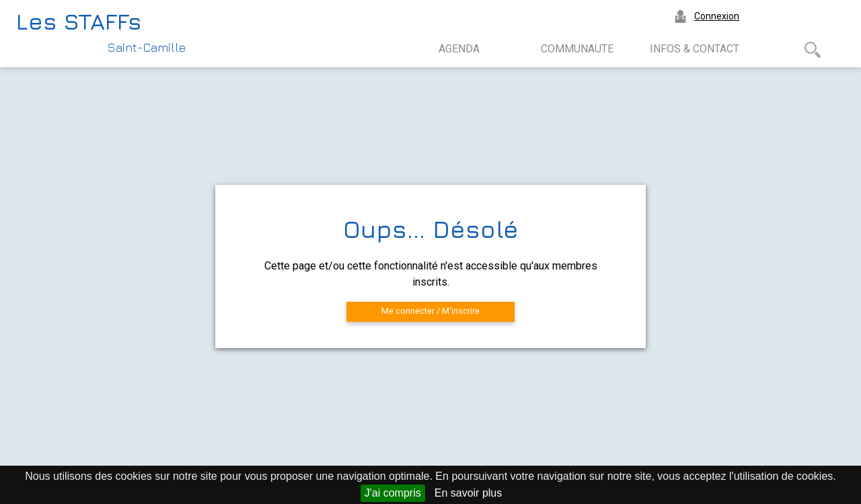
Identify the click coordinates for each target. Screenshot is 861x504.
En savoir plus (469, 493)
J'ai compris (393, 493)
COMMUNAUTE (577, 49)
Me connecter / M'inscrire (430, 311)
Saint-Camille (147, 47)
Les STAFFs (79, 21)
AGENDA (459, 49)
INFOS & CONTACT (695, 49)
